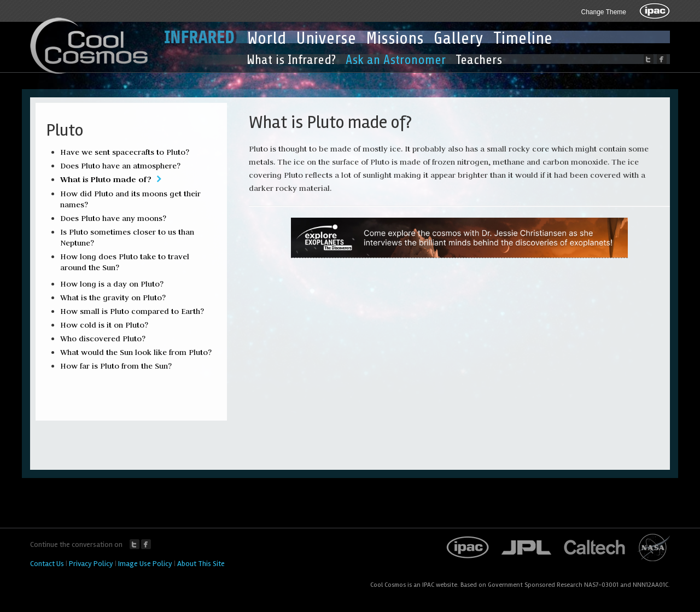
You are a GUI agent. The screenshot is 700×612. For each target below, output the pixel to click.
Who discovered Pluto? (103, 339)
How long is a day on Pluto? (112, 284)
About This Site (201, 564)
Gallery (459, 38)
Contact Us (47, 564)
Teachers (479, 60)
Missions (395, 38)
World (267, 38)
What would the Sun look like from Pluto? (136, 352)
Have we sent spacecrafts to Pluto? (125, 152)
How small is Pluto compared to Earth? (132, 311)
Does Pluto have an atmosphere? (120, 166)
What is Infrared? (291, 60)
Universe (326, 38)
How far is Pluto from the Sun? (116, 366)
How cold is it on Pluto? (104, 325)
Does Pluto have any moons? (113, 218)
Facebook (146, 544)
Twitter (135, 544)
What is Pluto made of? (106, 179)
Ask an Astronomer (396, 60)
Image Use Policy (145, 564)
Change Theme (604, 12)
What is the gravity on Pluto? (113, 298)
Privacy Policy (91, 564)
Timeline (523, 38)
